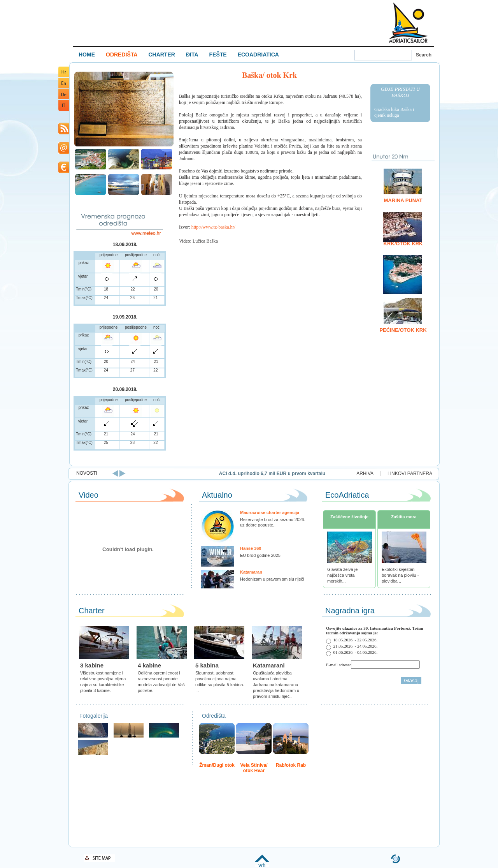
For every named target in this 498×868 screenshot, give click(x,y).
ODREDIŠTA (122, 55)
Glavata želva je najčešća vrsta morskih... (342, 575)
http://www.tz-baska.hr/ (213, 227)
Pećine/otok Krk (403, 330)
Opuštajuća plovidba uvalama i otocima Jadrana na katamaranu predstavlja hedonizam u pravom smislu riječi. (276, 685)
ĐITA (192, 55)
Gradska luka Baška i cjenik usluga (394, 112)
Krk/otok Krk (403, 244)
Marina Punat (403, 200)
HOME (87, 55)
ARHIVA (365, 474)
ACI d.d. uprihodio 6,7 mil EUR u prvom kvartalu (326, 474)
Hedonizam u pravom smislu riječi (272, 579)
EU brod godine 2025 (260, 555)
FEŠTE (218, 55)
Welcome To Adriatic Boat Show (408, 22)
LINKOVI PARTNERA (410, 474)
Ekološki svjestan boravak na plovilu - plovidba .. (400, 575)
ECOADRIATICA (258, 55)
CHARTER (161, 55)
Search (424, 55)
